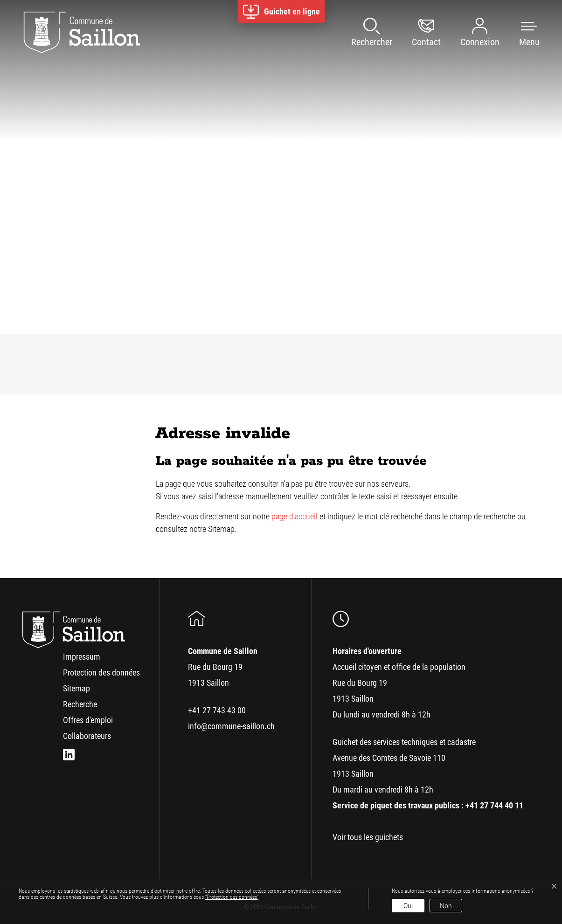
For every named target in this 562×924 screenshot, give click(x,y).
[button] (520, 33)
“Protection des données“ (232, 897)
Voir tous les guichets (368, 837)
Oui (408, 906)
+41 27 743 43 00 (217, 710)
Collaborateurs (87, 736)
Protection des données (101, 672)
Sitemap (76, 688)
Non (446, 906)
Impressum (82, 657)
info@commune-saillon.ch (231, 726)
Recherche (80, 704)
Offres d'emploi (88, 720)
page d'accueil (295, 516)
